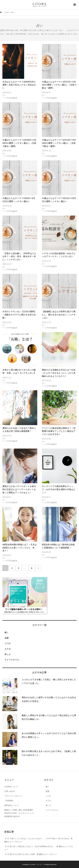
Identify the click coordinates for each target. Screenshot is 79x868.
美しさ (7, 654)
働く (6, 632)
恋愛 (6, 638)
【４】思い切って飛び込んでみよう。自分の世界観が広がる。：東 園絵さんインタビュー (39, 848)
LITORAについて (11, 787)
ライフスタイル (11, 660)
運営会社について (12, 805)
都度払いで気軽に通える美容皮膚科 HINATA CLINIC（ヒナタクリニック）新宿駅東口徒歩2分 (20, 813)
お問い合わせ (10, 791)
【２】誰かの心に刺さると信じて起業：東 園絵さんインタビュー (31, 854)
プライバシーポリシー (13, 796)
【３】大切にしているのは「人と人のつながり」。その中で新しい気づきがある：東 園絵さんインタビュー (38, 840)
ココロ (7, 643)
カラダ (7, 649)
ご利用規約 (9, 801)
